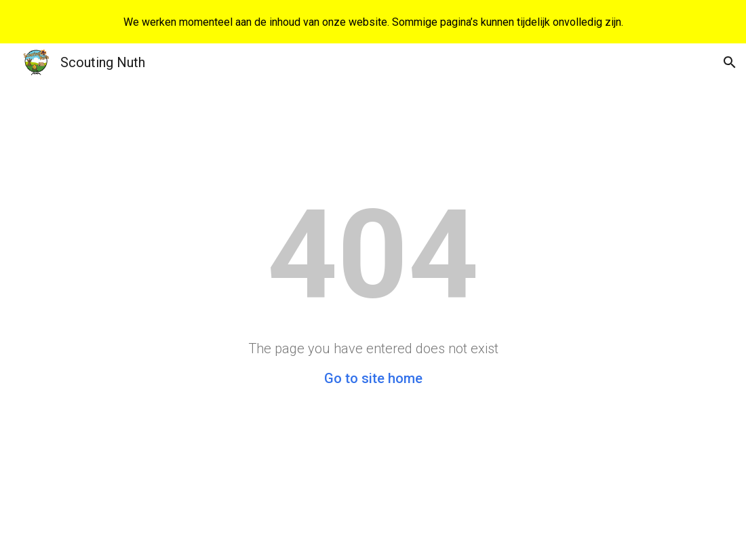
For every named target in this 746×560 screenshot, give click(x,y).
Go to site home (373, 378)
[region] (373, 22)
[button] (730, 62)
